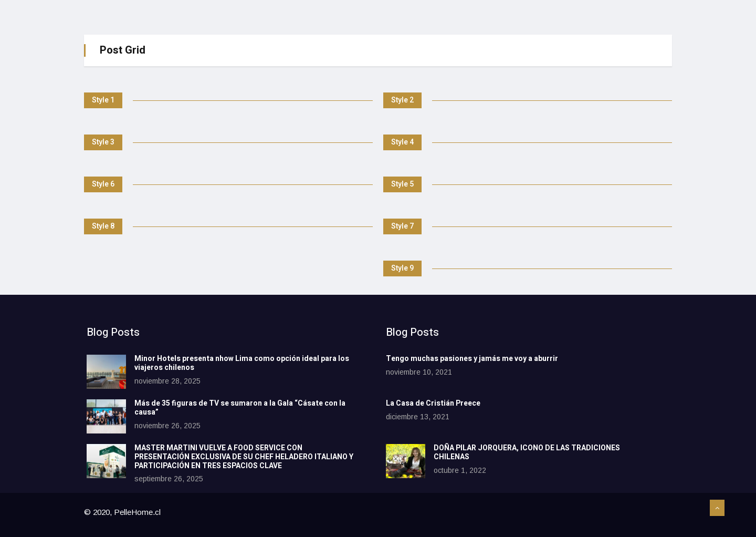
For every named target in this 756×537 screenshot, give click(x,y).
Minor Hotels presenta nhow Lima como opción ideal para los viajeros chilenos (242, 363)
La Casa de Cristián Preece (433, 403)
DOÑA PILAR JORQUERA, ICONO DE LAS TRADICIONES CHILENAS (527, 452)
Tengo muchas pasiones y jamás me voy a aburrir (472, 359)
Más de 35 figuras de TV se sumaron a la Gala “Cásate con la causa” (240, 408)
